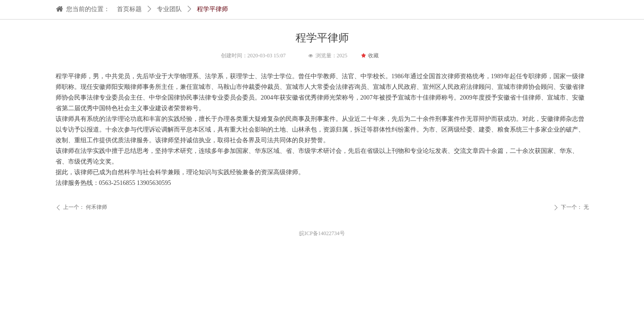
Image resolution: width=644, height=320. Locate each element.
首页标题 (129, 9)
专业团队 (169, 9)
